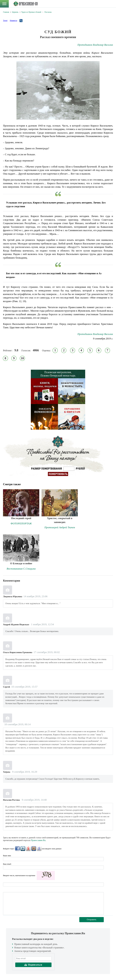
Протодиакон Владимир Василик (95, 45)
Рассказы (48, 12)
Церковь (15, 12)
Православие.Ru (38, 840)
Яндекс (28, 849)
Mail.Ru (34, 849)
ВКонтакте (23, 849)
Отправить (92, 920)
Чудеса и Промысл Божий (31, 12)
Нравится (13, 20)
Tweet (5, 20)
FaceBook (17, 849)
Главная (6, 12)
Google (39, 849)
